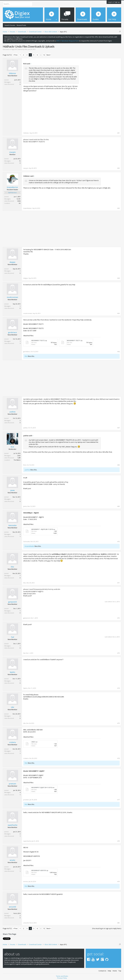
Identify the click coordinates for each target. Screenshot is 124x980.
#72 (118, 618)
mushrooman (12, 297)
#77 (118, 800)
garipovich (12, 602)
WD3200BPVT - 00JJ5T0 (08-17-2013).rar (43, 529)
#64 (118, 278)
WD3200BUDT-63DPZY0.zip (40, 870)
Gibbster (12, 73)
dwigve (12, 262)
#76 (118, 758)
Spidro (12, 672)
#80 (118, 923)
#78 (118, 841)
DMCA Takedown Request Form (68, 41)
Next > (49, 55)
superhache (12, 825)
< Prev (15, 55)
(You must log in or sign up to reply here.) (107, 928)
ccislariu (12, 742)
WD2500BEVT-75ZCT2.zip (39, 340)
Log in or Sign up (114, 2)
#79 (118, 882)
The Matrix (17, 460)
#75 (118, 723)
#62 (118, 168)
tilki (12, 707)
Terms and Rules (62, 976)
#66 (118, 352)
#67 (118, 428)
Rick (26, 49)
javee (12, 490)
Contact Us (102, 971)
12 (44, 55)
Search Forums (10, 25)
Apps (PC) (15, 49)
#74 (118, 688)
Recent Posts (21, 25)
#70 (118, 542)
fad (12, 637)
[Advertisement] (100, 78)
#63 (118, 208)
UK (20, 203)
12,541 (19, 199)
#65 (118, 313)
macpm (12, 152)
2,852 (19, 456)
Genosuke (12, 525)
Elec (12, 567)
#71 (118, 583)
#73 (118, 653)
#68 (118, 465)
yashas (12, 412)
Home (115, 971)
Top (120, 971)
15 (20, 161)
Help (109, 971)
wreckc (12, 860)
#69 (118, 506)
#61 (118, 133)
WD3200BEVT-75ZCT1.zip (75, 340)
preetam (12, 784)
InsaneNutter (12, 187)
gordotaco (12, 332)
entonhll (12, 907)
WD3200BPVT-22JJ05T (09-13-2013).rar (43, 787)
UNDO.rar (34, 742)
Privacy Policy (62, 978)
